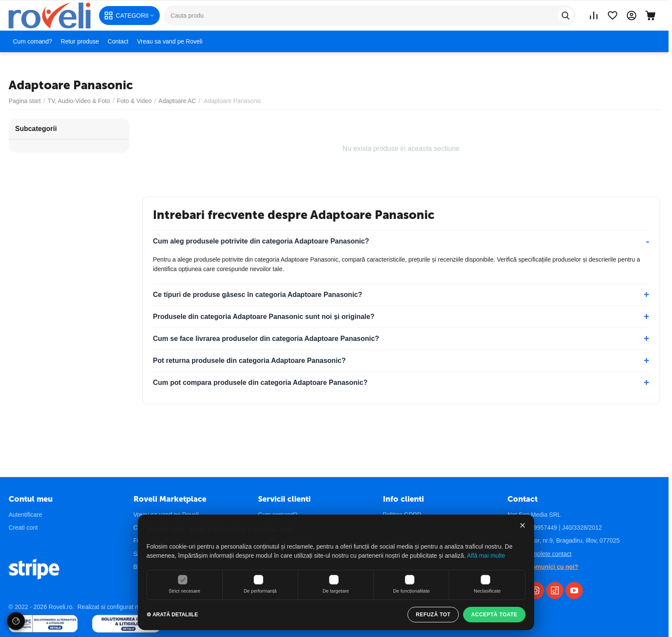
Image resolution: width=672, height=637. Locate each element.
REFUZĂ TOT (433, 615)
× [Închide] (523, 525)
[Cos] (650, 16)
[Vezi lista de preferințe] (613, 16)
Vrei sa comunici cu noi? (543, 567)
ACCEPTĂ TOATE (494, 615)
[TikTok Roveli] (555, 590)
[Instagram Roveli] (535, 590)
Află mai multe (486, 556)
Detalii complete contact (540, 554)
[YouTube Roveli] (574, 590)
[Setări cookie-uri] (16, 621)
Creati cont (23, 528)
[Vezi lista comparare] (594, 16)
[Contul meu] (632, 16)
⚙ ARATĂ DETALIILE (172, 615)
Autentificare (25, 515)
